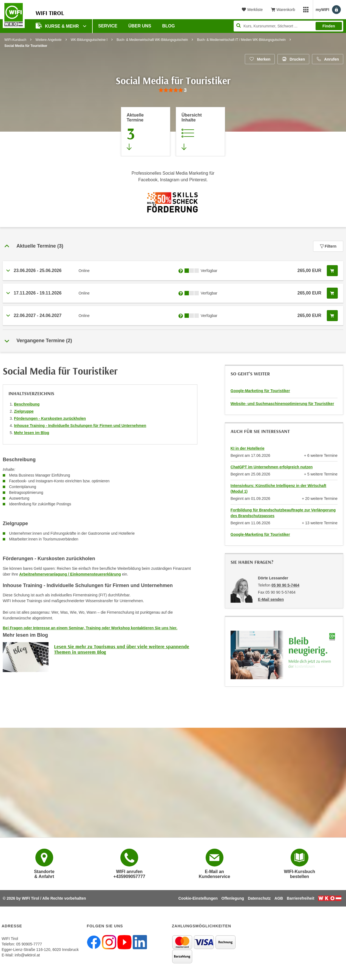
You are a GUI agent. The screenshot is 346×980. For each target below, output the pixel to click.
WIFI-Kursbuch (15, 40)
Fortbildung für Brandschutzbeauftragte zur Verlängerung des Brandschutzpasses (283, 513)
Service (108, 26)
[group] (173, 90)
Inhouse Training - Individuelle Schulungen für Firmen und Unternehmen (80, 426)
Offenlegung (233, 898)
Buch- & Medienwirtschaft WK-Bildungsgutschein (152, 40)
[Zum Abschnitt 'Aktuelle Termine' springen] (146, 132)
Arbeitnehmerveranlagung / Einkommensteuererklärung (70, 574)
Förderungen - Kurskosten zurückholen (50, 418)
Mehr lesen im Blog (32, 433)
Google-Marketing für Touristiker (260, 391)
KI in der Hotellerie (248, 448)
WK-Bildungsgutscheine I (89, 40)
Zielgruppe (24, 411)
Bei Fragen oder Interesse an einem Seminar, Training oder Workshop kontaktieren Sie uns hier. (90, 628)
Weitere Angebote (48, 40)
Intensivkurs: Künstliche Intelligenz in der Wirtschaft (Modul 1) (278, 488)
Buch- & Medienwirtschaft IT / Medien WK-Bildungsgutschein (241, 40)
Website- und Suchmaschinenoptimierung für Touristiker (282, 404)
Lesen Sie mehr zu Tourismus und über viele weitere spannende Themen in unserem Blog (122, 649)
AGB (279, 898)
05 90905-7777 (29, 944)
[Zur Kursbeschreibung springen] (200, 132)
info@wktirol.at (27, 955)
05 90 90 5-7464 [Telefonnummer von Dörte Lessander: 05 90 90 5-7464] (285, 585)
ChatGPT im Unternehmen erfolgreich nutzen (272, 467)
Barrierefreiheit (300, 898)
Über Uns (140, 26)
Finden (329, 26)
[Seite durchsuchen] (288, 26)
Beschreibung (27, 404)
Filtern (328, 246)
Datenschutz (259, 898)
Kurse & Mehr (58, 26)
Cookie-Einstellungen (198, 898)
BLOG (169, 26)
